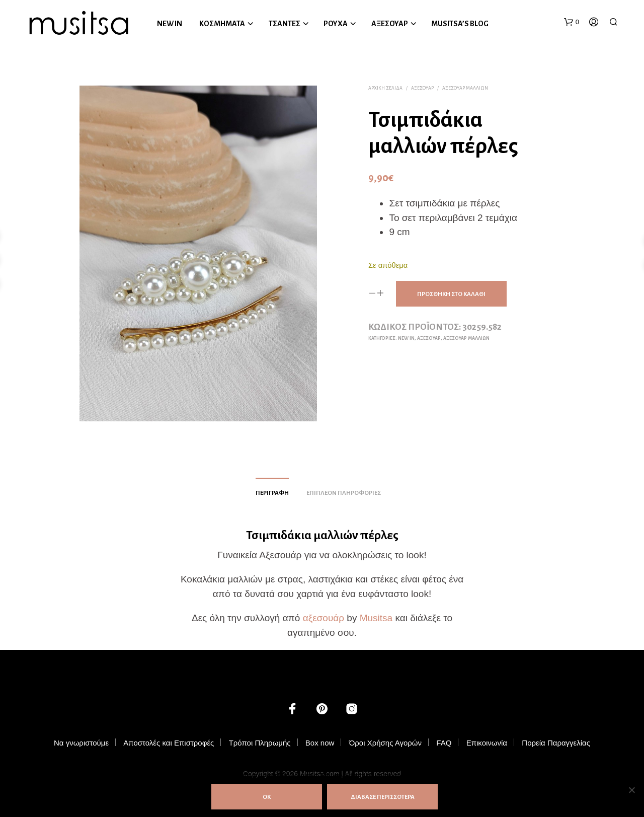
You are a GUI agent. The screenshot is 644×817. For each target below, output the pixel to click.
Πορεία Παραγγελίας (556, 743)
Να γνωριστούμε (81, 743)
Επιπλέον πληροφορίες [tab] (344, 493)
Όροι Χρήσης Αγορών (385, 743)
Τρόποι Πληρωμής (260, 743)
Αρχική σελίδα (385, 88)
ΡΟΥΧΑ (336, 24)
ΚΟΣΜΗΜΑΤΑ (222, 24)
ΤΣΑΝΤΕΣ (285, 24)
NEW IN (170, 24)
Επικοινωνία (487, 743)
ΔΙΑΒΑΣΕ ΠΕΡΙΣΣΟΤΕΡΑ (383, 797)
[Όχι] (631, 790)
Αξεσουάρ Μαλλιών (465, 88)
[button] (572, 22)
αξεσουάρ (324, 618)
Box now (320, 743)
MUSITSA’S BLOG (460, 24)
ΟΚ (267, 797)
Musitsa (376, 618)
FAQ (444, 743)
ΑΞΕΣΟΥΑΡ (390, 24)
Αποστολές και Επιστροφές (169, 743)
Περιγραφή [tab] (272, 493)
